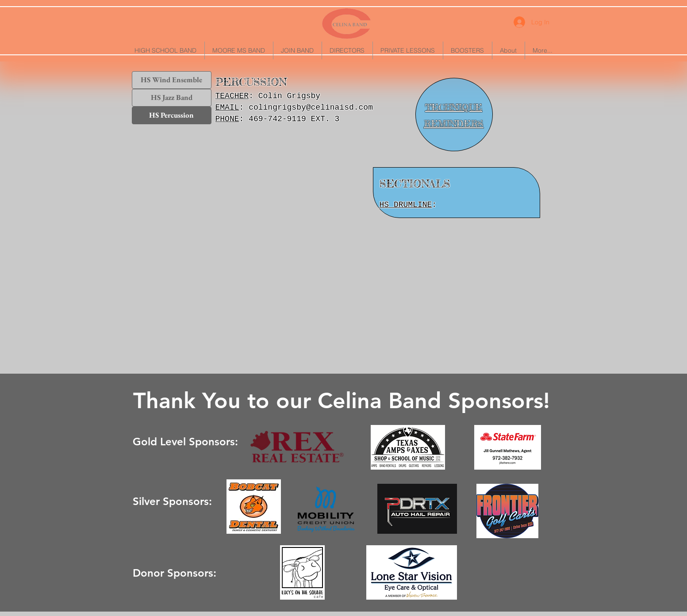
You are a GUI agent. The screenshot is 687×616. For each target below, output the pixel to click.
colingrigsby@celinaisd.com (311, 107)
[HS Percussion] (172, 115)
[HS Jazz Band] (172, 98)
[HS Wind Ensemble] (172, 80)
